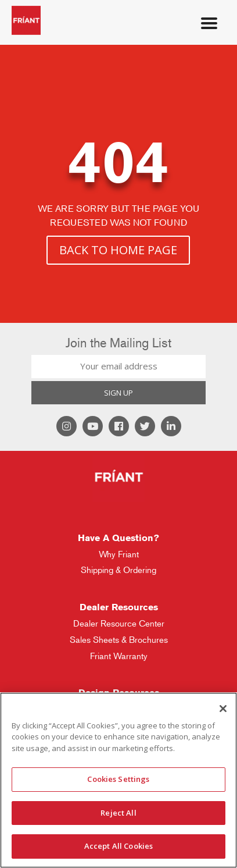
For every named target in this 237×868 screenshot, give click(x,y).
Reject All (118, 813)
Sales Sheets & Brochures (119, 640)
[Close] (223, 709)
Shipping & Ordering (119, 570)
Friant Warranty (119, 656)
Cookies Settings (118, 779)
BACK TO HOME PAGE (118, 250)
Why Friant (119, 554)
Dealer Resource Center (119, 623)
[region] (119, 780)
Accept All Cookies (119, 846)
